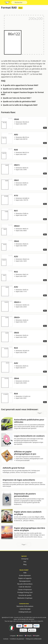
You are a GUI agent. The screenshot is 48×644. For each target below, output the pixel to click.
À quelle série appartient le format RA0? (21, 85)
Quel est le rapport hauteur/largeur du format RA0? (22, 93)
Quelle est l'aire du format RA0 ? (17, 98)
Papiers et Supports (24, 578)
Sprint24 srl (5, 617)
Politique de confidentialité (34, 639)
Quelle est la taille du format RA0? (18, 89)
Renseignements (24, 581)
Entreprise (24, 559)
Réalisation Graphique (24, 598)
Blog (24, 564)
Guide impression (24, 575)
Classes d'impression (24, 590)
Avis (24, 562)
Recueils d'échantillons (24, 584)
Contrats (6, 639)
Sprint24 (7, 3)
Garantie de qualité (24, 595)
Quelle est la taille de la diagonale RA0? (20, 105)
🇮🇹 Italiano (20, 636)
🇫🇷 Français (28, 636)
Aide (24, 573)
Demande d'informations (24, 606)
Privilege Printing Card (24, 592)
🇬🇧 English (36, 636)
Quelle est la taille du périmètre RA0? (19, 102)
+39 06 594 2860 (24, 609)
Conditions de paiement (17, 639)
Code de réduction (24, 587)
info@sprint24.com (24, 612)
